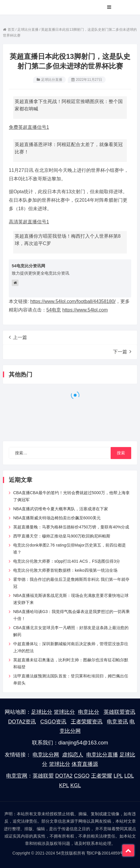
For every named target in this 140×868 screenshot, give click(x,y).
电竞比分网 (46, 755)
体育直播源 (85, 764)
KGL (76, 785)
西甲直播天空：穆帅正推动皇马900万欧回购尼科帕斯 (62, 536)
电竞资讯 (117, 722)
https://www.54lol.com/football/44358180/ (73, 301)
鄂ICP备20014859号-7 (107, 853)
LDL (129, 776)
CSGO (82, 776)
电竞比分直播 (102, 755)
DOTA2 (64, 776)
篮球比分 (64, 712)
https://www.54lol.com (85, 310)
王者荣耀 (102, 776)
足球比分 (42, 712)
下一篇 (122, 352)
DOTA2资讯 (22, 722)
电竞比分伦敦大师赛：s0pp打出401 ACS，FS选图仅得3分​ (67, 561)
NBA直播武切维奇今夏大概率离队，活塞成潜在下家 (61, 509)
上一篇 (18, 337)
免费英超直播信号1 (29, 127)
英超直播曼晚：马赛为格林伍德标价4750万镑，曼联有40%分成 (71, 527)
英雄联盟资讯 (119, 712)
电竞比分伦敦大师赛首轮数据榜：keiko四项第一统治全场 (65, 570)
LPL (118, 776)
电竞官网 (17, 776)
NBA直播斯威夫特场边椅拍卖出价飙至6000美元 (57, 518)
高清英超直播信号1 (29, 222)
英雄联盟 (43, 776)
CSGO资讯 (53, 722)
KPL (64, 785)
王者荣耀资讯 (87, 722)
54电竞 (54, 310)
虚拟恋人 (73, 755)
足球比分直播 (52, 80)
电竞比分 (89, 712)
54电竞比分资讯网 (28, 266)
